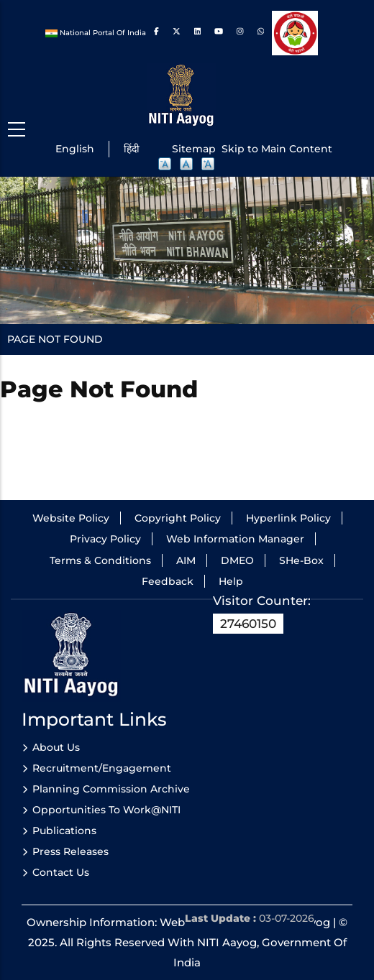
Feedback (168, 581)
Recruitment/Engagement (102, 768)
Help (231, 581)
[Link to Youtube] (219, 33)
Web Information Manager (235, 539)
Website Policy (71, 518)
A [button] (165, 165)
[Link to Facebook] (156, 33)
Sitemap (194, 149)
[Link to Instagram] (240, 33)
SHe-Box (301, 560)
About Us (56, 747)
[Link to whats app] (262, 33)
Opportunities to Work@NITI (106, 810)
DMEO (237, 560)
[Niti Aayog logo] (182, 96)
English (75, 149)
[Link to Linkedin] (197, 33)
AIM (186, 560)
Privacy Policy (105, 539)
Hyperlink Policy (288, 518)
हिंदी (132, 149)
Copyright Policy (178, 518)
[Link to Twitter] (177, 33)
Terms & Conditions (100, 560)
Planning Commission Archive (111, 789)
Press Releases (70, 851)
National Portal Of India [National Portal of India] (97, 33)
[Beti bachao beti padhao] (295, 33)
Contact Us (61, 872)
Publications (64, 831)
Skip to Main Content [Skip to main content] (277, 149)
